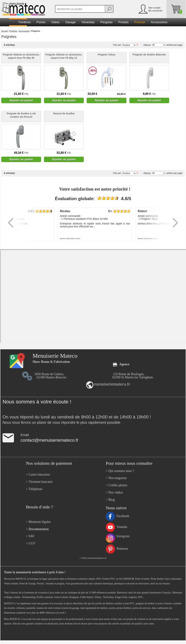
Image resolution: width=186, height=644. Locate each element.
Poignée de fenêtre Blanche (149, 55)
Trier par (117, 45)
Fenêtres (13, 31)
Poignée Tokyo (107, 55)
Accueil (4, 31)
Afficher (147, 45)
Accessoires (24, 31)
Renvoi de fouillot (64, 113)
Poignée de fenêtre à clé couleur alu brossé (21, 115)
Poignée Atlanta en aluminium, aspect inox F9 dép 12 (64, 56)
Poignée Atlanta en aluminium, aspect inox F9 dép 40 (21, 56)
